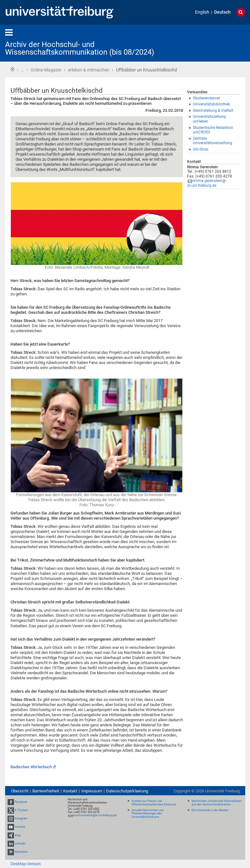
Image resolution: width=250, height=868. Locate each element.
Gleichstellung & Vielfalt (213, 111)
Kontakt (70, 791)
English (202, 12)
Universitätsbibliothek (211, 104)
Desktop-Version (26, 864)
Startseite (12, 69)
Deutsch (222, 12)
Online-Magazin (46, 70)
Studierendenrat (206, 98)
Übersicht (20, 791)
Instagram (21, 818)
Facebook (21, 802)
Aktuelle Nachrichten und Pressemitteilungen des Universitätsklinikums (148, 814)
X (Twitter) (21, 810)
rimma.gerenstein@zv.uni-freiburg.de (206, 183)
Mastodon (21, 852)
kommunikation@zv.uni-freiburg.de (95, 815)
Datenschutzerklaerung (127, 791)
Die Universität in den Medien (210, 810)
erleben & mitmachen (89, 70)
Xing (17, 835)
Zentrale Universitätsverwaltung (213, 141)
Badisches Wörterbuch (31, 767)
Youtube (20, 827)
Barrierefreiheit (46, 791)
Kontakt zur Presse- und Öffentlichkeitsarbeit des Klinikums (154, 803)
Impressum (92, 791)
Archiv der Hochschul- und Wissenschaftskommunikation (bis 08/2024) (80, 48)
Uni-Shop (201, 149)
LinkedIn (20, 844)
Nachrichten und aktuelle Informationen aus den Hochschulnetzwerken (217, 803)
